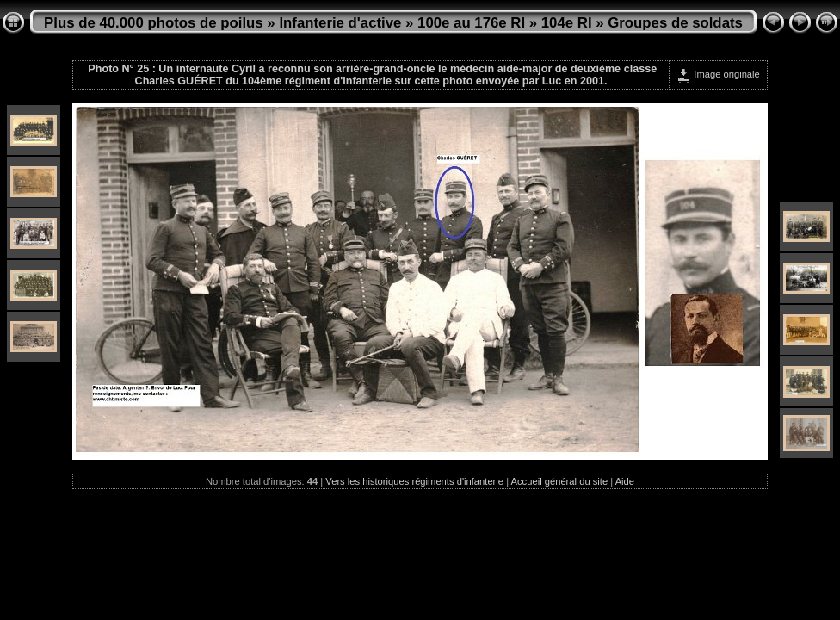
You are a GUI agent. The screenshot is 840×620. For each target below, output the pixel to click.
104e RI (567, 23)
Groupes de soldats (675, 23)
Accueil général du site (560, 481)
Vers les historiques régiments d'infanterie (414, 481)
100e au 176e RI (471, 23)
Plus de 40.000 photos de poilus (154, 23)
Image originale (718, 74)
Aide (625, 481)
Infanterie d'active (340, 23)
